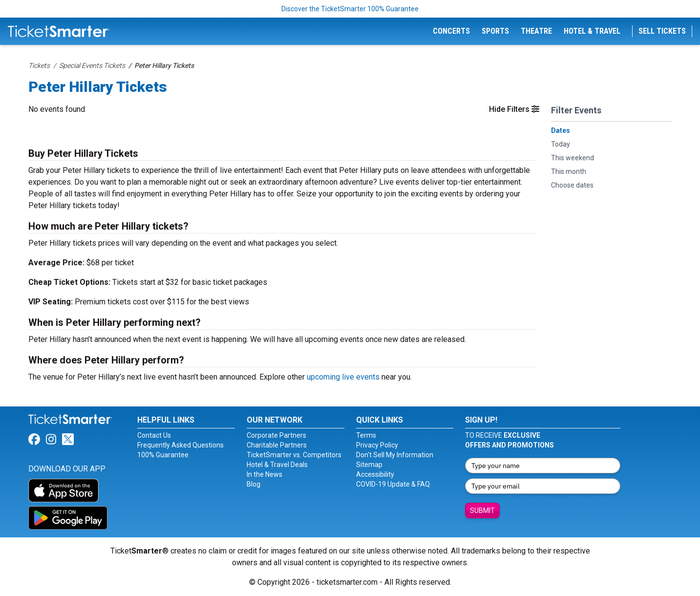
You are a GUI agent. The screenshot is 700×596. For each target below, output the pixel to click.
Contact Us (154, 435)
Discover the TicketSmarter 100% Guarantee (350, 9)
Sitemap (369, 465)
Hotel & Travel (592, 31)
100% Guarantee (163, 455)
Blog (254, 484)
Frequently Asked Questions (180, 445)
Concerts (451, 31)
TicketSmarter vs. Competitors (294, 455)
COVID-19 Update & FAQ (393, 484)
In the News (265, 474)
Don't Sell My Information (395, 455)
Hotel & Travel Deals (277, 465)
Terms (366, 435)
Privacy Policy (377, 445)
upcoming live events (343, 377)
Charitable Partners (277, 445)
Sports (495, 31)
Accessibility (375, 474)
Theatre (536, 31)
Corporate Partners (276, 435)
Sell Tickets (662, 31)
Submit (482, 511)
